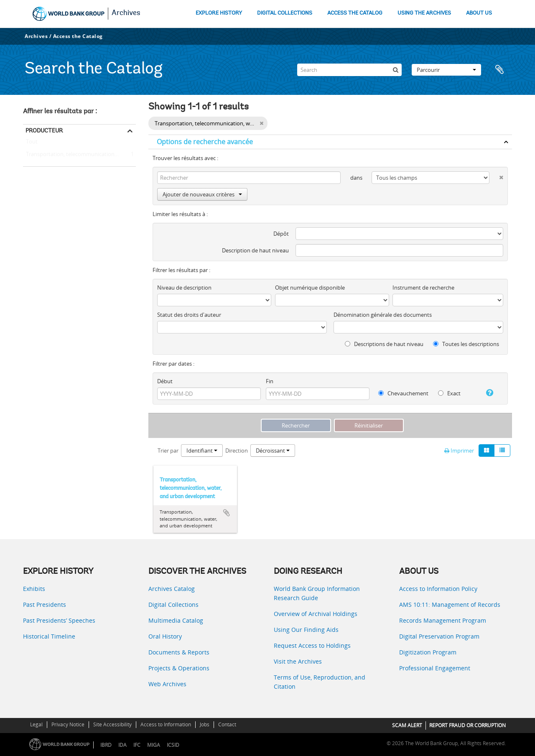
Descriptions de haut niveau (384, 344)
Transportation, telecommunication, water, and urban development (79, 155)
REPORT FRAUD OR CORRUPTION (467, 725)
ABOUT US (479, 13)
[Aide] (486, 393)
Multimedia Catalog (176, 620)
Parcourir (446, 70)
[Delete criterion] (496, 176)
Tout (32, 143)
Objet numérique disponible (310, 288)
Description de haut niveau (255, 250)
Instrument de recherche (423, 288)
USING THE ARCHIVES (424, 13)
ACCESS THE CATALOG (355, 13)
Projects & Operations (179, 668)
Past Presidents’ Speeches (59, 620)
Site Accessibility (112, 724)
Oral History (165, 636)
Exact (449, 393)
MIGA (154, 745)
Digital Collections (173, 605)
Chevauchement (403, 393)
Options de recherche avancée (205, 142)
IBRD (106, 745)
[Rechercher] (395, 70)
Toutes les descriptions (466, 344)
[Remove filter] (261, 123)
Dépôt (281, 234)
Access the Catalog (78, 36)
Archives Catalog (172, 589)
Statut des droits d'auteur (189, 315)
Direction (237, 451)
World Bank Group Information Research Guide (317, 593)
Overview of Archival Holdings (316, 614)
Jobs (205, 724)
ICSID (173, 745)
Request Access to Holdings (312, 645)
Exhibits (34, 589)
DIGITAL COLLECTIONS (285, 13)
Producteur (44, 130)
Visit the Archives (298, 661)
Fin (270, 381)
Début (165, 381)
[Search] (349, 70)
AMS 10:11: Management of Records (450, 605)
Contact (227, 724)
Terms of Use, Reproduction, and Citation (320, 682)
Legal (36, 724)
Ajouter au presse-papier (227, 513)
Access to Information (166, 724)
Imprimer (459, 451)
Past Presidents (45, 605)
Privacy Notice (68, 724)
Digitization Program (428, 652)
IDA (122, 745)
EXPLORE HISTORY (219, 13)
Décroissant (273, 451)
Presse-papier (502, 70)
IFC (137, 745)
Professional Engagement (435, 668)
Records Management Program (443, 620)
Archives (126, 13)
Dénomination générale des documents (383, 315)
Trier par (168, 451)
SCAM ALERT (407, 725)
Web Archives (167, 684)
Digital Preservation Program (439, 636)
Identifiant (202, 451)
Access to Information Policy (438, 589)
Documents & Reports (179, 652)
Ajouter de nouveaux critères (202, 194)
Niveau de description (184, 288)
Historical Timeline (49, 636)
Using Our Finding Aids (306, 630)
